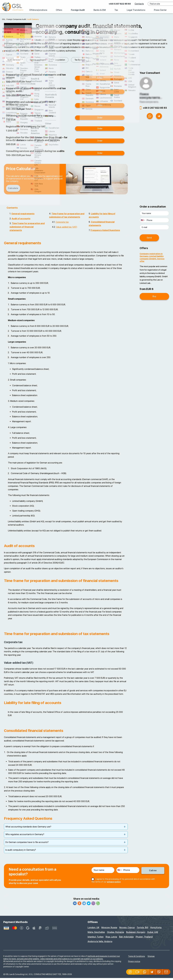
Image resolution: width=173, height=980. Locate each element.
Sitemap (151, 958)
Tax (116, 10)
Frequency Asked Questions (105, 232)
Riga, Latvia (111, 939)
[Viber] (159, 972)
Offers (59, 10)
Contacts (133, 4)
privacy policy (114, 883)
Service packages (15, 60)
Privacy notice (134, 963)
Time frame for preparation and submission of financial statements (27, 229)
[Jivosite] (130, 972)
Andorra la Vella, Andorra (100, 943)
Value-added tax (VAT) (67, 229)
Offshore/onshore (38, 10)
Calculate (14, 190)
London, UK (93, 930)
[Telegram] (152, 972)
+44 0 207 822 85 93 (114, 4)
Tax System (57, 60)
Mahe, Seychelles (96, 934)
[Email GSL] (166, 972)
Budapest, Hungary (136, 934)
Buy (154, 296)
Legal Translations (136, 10)
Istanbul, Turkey (96, 939)
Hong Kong (156, 930)
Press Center (160, 10)
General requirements (23, 216)
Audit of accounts (21, 221)
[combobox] (143, 222)
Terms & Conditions (137, 958)
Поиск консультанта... (151, 98)
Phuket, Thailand (144, 939)
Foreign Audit (78, 10)
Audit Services (79, 60)
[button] (138, 972)
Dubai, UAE (153, 934)
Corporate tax (62, 224)
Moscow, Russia (109, 930)
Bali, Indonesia (126, 939)
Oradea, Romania (115, 934)
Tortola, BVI (142, 930)
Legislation (38, 60)
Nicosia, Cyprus (127, 930)
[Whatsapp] (145, 972)
